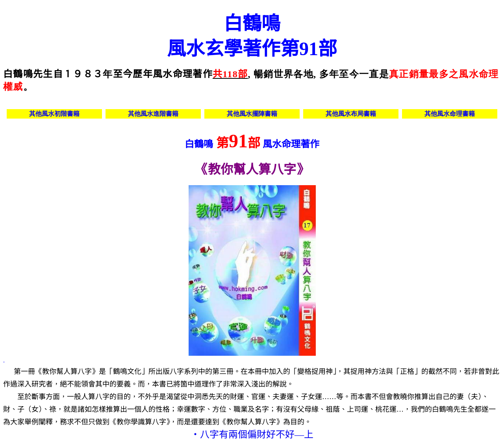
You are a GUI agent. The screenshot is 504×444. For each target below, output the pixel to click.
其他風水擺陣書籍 (252, 114)
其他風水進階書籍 (153, 114)
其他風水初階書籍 (54, 114)
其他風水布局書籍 (351, 114)
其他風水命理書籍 (450, 114)
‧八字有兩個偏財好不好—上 (252, 435)
